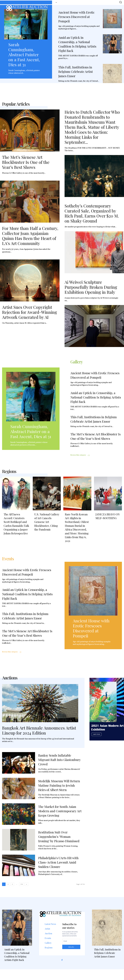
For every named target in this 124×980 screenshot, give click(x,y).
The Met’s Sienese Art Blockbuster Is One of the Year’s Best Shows (26, 164)
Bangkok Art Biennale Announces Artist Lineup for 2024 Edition (39, 741)
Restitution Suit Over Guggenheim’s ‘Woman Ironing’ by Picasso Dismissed (59, 847)
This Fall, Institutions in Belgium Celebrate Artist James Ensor (76, 72)
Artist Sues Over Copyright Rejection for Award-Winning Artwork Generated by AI (30, 314)
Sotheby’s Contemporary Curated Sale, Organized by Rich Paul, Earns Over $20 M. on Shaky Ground (92, 216)
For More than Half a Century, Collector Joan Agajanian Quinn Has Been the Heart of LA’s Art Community (30, 238)
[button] (121, 2)
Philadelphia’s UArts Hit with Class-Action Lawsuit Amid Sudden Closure (58, 873)
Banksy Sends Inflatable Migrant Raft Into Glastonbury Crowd (59, 770)
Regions (49, 958)
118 (22, 895)
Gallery (48, 953)
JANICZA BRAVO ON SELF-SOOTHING (108, 523)
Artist (47, 939)
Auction (48, 944)
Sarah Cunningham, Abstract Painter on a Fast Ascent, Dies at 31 (24, 54)
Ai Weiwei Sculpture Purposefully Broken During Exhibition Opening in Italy (91, 289)
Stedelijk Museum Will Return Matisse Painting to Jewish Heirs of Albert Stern (59, 796)
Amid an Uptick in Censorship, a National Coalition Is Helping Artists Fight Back (96, 402)
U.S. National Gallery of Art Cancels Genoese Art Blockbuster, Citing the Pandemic (47, 529)
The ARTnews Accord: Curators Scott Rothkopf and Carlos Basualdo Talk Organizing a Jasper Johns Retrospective (16, 531)
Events (48, 949)
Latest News (50, 935)
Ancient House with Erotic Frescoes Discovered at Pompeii (76, 17)
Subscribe (71, 958)
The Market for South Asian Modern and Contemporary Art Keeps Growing (60, 822)
